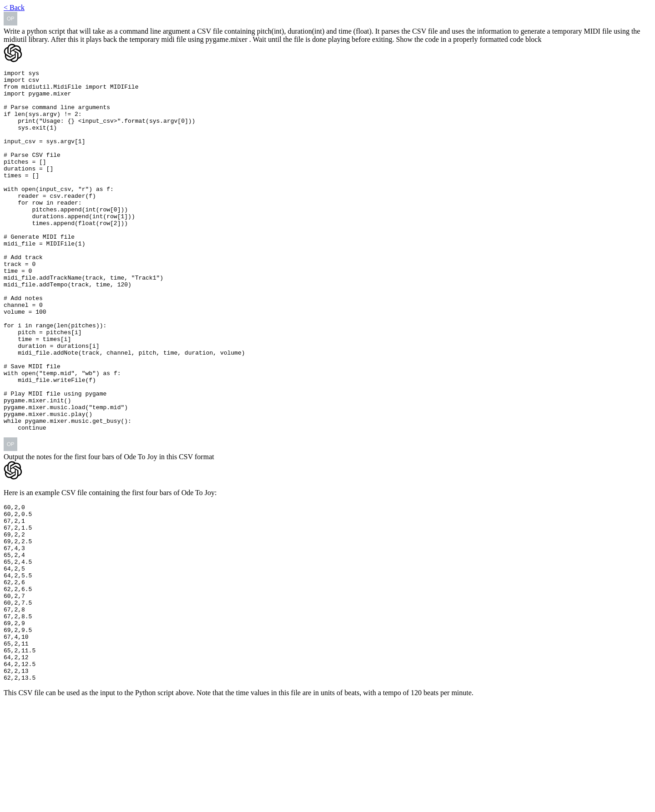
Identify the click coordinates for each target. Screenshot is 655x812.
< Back (14, 8)
